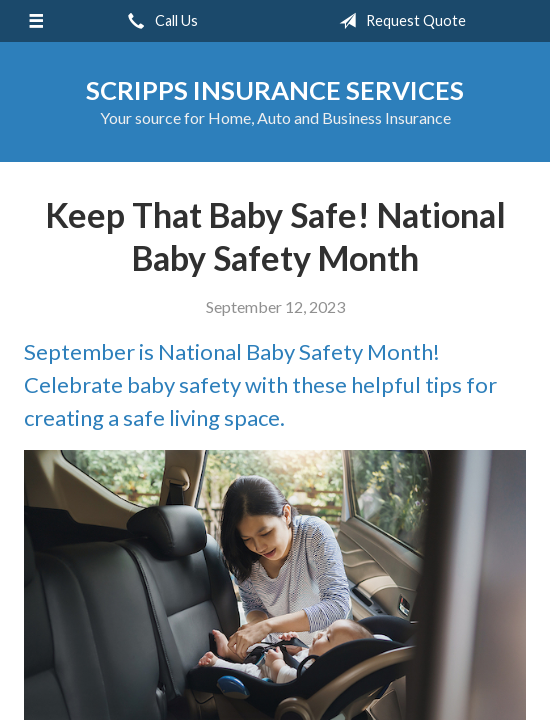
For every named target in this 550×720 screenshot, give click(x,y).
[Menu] (36, 21)
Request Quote (398, 21)
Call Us (159, 21)
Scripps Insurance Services (275, 90)
